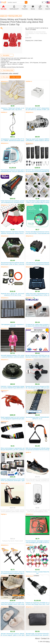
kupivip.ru (4, 514)
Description (5, 55)
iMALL (48, 641)
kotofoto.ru (29, 81)
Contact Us (45, 638)
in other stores (15, 77)
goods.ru (28, 452)
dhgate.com (4, 483)
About (37, 638)
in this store (5, 77)
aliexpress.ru (5, 81)
